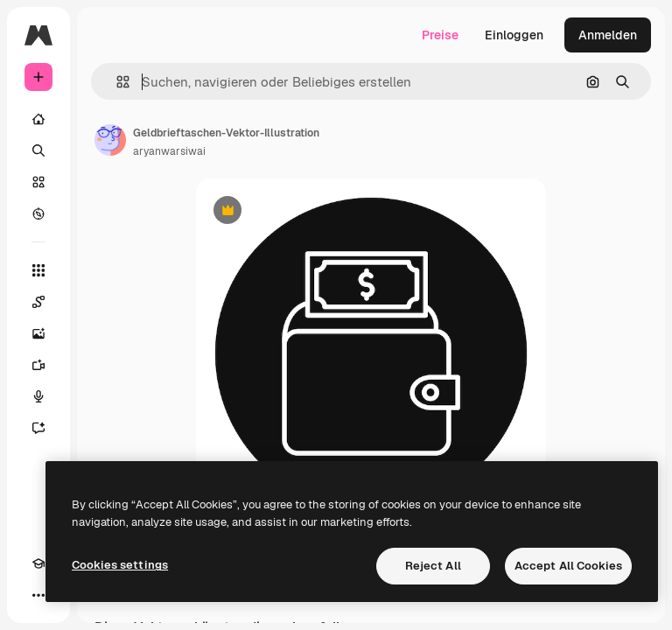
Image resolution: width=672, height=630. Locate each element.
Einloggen (514, 35)
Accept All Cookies (568, 566)
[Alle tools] (38, 270)
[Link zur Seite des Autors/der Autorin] (110, 140)
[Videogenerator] (38, 365)
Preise (440, 35)
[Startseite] (38, 119)
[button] (116, 82)
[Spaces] (38, 302)
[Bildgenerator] (38, 333)
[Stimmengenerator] (38, 396)
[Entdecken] (38, 213)
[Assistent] (38, 428)
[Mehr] (38, 595)
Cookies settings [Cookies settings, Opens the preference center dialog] (120, 565)
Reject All (433, 566)
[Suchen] (38, 150)
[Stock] (38, 182)
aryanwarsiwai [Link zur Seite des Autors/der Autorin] (169, 151)
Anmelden (608, 35)
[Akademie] (38, 563)
